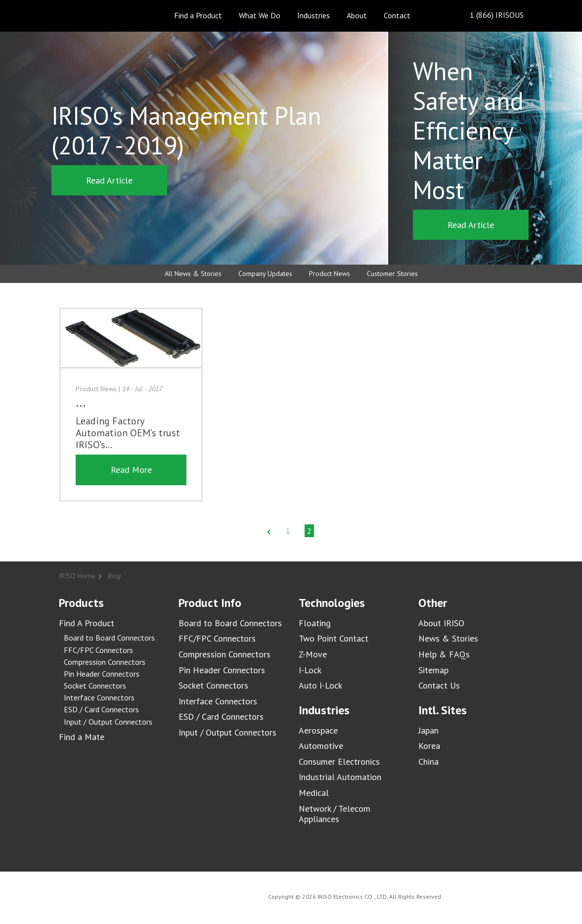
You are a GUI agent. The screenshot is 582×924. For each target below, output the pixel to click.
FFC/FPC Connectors (98, 650)
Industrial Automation (340, 777)
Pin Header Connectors (102, 674)
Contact (397, 15)
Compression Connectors (105, 662)
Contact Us (439, 685)
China (428, 762)
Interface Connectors (99, 697)
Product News (330, 274)
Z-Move (313, 654)
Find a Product (198, 15)
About (357, 15)
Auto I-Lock (320, 685)
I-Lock (310, 670)
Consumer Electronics (339, 762)
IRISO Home (77, 576)
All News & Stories (193, 274)
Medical (314, 793)
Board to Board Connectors (109, 638)
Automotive (321, 746)
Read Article (109, 180)
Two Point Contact (334, 638)
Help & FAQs (444, 654)
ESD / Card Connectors (101, 709)
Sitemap (433, 670)
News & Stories (448, 638)
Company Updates (265, 274)
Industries (313, 15)
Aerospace (318, 730)
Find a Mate (82, 737)
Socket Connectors (95, 686)
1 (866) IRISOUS (489, 16)
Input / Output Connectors (108, 722)
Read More (131, 470)
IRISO (87, 15)
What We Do (260, 15)
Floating (315, 623)
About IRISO (441, 623)
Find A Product (87, 623)
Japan (428, 730)
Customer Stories (392, 274)
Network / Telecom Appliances (335, 814)
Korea (429, 746)
